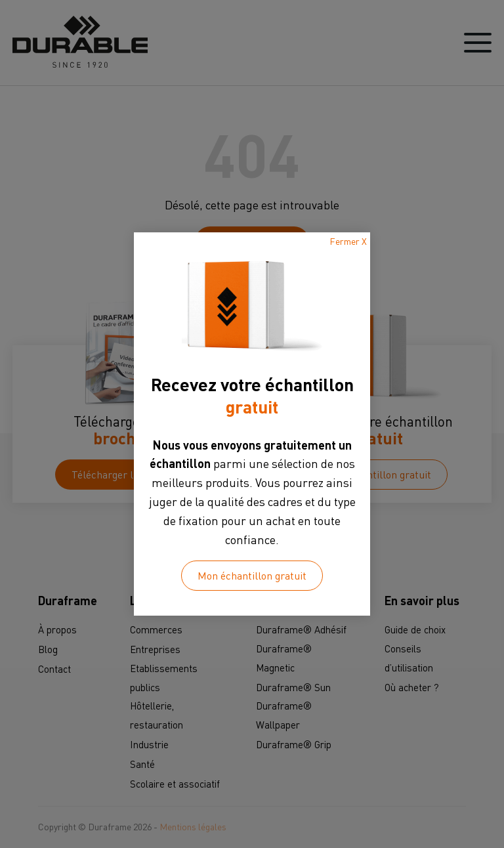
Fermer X (348, 241)
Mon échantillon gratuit (252, 576)
